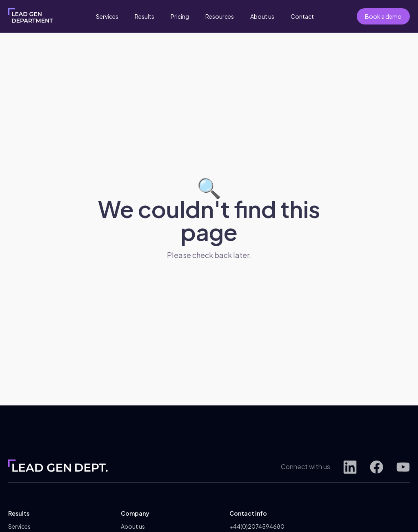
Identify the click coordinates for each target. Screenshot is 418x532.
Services (107, 16)
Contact (302, 16)
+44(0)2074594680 (257, 526)
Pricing (180, 16)
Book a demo (383, 16)
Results (145, 16)
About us (262, 16)
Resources (220, 16)
